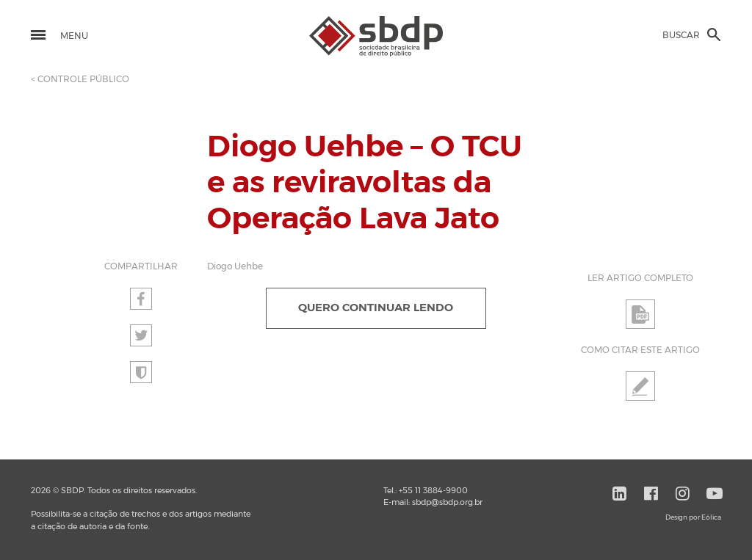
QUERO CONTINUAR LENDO (376, 308)
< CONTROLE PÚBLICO (80, 79)
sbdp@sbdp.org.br (447, 502)
